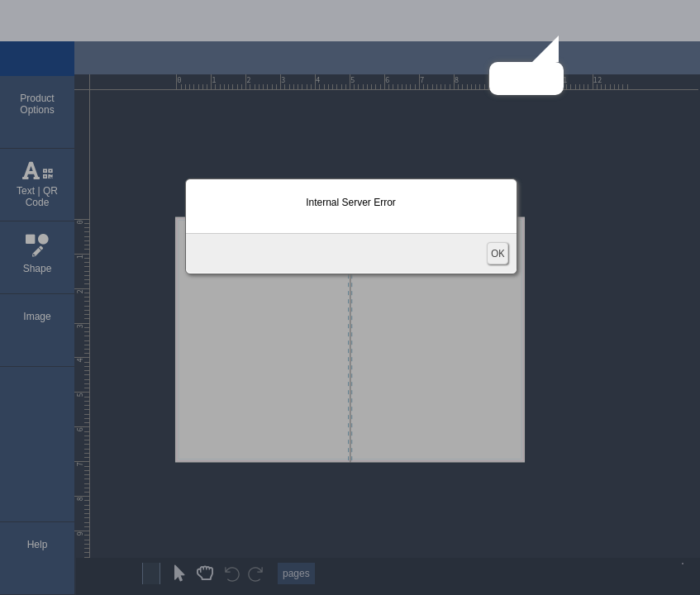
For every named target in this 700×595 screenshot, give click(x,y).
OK (498, 253)
